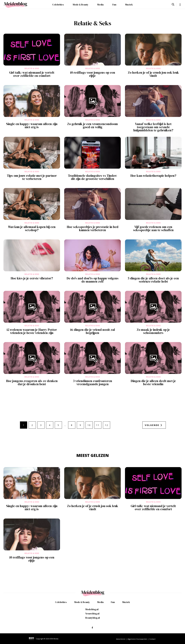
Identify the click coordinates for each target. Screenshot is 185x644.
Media (100, 5)
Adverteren (121, 639)
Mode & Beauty (81, 5)
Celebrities (58, 5)
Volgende (152, 425)
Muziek (129, 5)
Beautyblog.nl (93, 618)
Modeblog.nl (92, 609)
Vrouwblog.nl (92, 614)
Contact (152, 639)
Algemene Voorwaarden (137, 639)
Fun (114, 5)
